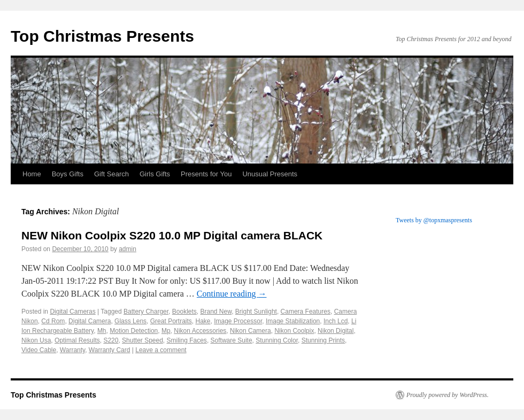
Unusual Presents (270, 174)
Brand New (216, 312)
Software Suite (232, 340)
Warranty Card (110, 350)
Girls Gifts (155, 174)
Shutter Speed (142, 340)
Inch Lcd (336, 321)
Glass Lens (130, 321)
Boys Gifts (68, 174)
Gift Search (111, 174)
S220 (111, 340)
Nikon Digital (336, 331)
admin (128, 249)
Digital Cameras (72, 312)
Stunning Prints (323, 340)
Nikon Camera (251, 331)
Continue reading (232, 294)
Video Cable (39, 350)
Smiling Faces (187, 340)
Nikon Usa (36, 340)
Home (32, 174)
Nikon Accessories (200, 331)
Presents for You (206, 174)
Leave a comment (161, 350)
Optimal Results (77, 340)
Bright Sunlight (256, 312)
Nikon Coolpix (294, 331)
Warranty (72, 350)
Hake (203, 321)
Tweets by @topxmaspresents (434, 220)
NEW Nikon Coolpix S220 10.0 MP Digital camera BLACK (172, 235)
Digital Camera (90, 321)
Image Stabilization (293, 321)
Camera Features (306, 312)
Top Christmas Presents (102, 36)
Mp (166, 331)
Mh (102, 331)
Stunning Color (277, 340)
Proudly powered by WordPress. (448, 395)
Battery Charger (146, 312)
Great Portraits (171, 321)
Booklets (184, 312)
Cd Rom (53, 321)
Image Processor (238, 321)
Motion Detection (134, 331)
